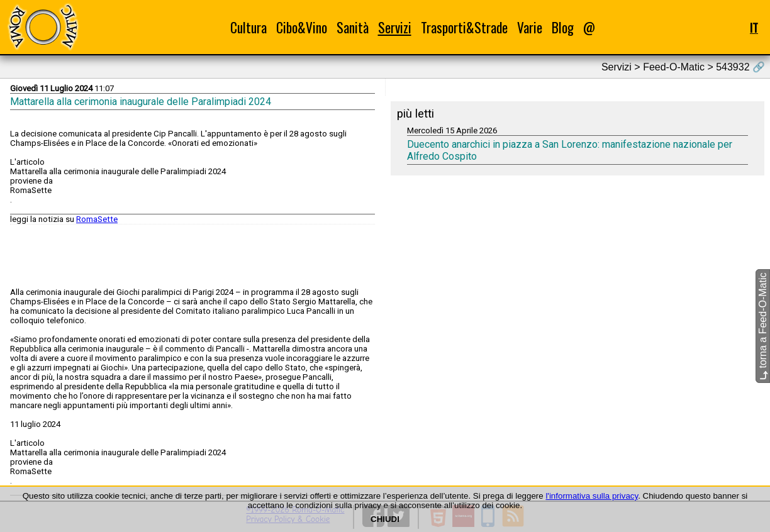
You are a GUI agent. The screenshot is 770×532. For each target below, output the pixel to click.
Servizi (395, 27)
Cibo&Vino (302, 27)
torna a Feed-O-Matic (763, 327)
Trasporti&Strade (464, 27)
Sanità (353, 27)
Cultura (248, 27)
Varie (530, 27)
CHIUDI (385, 519)
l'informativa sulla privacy (592, 496)
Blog (563, 27)
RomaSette (97, 219)
